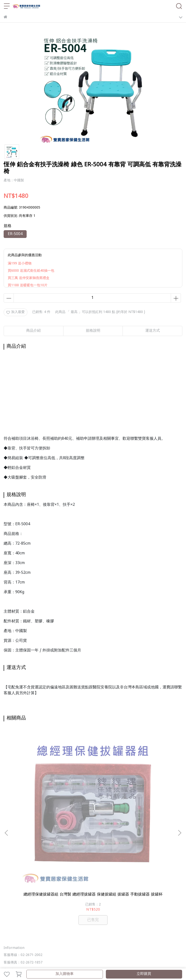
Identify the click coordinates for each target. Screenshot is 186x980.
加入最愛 (15, 312)
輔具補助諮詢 (57, 912)
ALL (75, 919)
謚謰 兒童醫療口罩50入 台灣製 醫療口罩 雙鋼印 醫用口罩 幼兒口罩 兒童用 (93, 784)
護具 (163, 912)
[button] (179, 776)
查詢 (7, 892)
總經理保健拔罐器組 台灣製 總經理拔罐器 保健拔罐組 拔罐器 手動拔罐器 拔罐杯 (37, 784)
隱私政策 (68, 892)
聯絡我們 (100, 892)
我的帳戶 (36, 892)
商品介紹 (33, 331)
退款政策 (52, 892)
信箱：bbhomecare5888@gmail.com (32, 865)
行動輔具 (112, 912)
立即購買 (144, 974)
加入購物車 (65, 974)
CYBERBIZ (116, 962)
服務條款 (84, 892)
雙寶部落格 (89, 919)
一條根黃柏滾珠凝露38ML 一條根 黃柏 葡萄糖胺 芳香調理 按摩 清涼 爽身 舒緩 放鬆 (149, 784)
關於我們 (20, 892)
